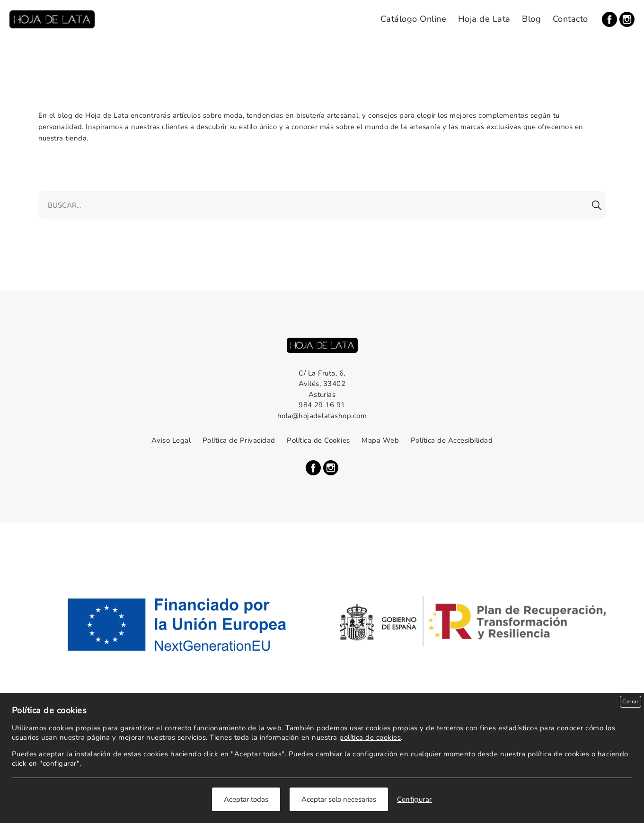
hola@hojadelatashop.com (322, 416)
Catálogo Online (413, 19)
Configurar (415, 799)
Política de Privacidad (239, 440)
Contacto (570, 19)
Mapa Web (380, 440)
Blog (531, 19)
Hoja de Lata (484, 19)
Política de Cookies (318, 440)
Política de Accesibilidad (452, 440)
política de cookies (370, 737)
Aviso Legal (171, 440)
